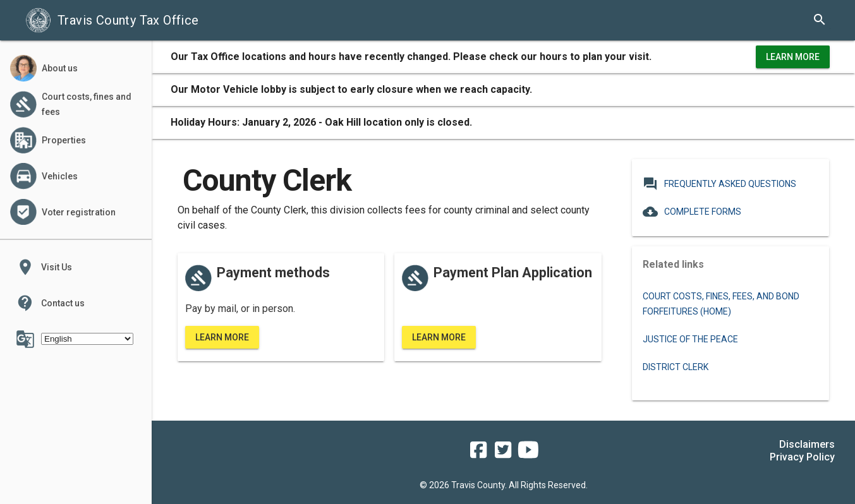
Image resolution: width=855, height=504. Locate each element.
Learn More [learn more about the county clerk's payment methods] (222, 337)
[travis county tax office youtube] (528, 454)
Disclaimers (807, 444)
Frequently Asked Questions (719, 184)
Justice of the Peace (690, 339)
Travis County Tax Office (112, 20)
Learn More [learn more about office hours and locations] (793, 57)
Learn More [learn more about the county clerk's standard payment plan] (439, 337)
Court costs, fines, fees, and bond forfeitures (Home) (721, 304)
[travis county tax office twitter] (503, 454)
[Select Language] (87, 339)
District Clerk (676, 367)
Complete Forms (692, 212)
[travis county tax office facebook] (478, 454)
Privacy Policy (802, 457)
